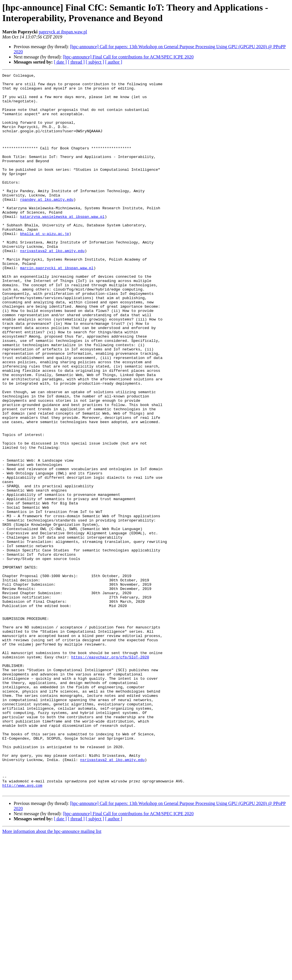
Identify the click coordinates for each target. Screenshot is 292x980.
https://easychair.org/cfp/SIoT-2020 (110, 774)
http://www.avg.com (22, 928)
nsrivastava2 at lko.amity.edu (52, 287)
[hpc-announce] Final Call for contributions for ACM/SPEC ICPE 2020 (128, 57)
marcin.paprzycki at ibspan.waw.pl (57, 307)
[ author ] (114, 62)
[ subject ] (95, 62)
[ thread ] (76, 62)
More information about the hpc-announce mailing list (52, 975)
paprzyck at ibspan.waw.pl (63, 32)
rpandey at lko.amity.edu (47, 225)
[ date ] (60, 62)
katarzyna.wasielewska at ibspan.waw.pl (62, 245)
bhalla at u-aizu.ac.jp (44, 266)
